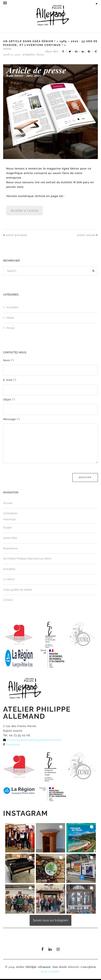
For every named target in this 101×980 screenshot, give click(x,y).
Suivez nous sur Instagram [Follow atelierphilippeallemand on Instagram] (51, 920)
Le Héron (9, 579)
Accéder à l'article (25, 211)
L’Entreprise (10, 513)
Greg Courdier (50, 971)
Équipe (8, 527)
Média (10, 318)
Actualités (28, 54)
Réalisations (10, 548)
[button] (20, 838)
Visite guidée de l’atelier (18, 590)
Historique (9, 519)
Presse (40, 54)
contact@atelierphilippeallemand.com (34, 740)
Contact (8, 600)
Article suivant (87, 235)
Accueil (8, 503)
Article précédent (15, 235)
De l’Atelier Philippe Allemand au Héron (27, 559)
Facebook (13, 744)
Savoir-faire (10, 538)
